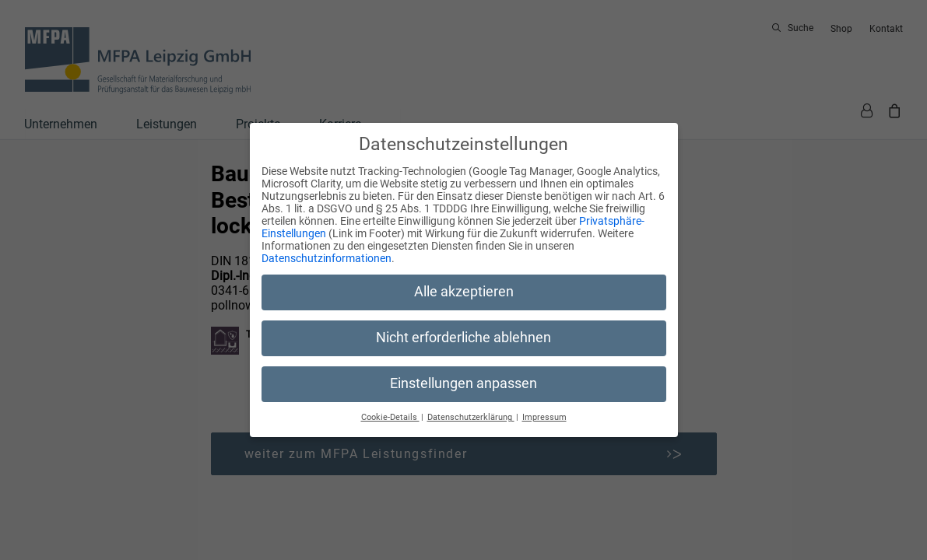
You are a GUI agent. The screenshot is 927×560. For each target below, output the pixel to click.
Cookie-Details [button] (390, 417)
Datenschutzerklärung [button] (471, 417)
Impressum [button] (544, 417)
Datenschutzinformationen (327, 258)
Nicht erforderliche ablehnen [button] (464, 338)
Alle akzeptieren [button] (464, 292)
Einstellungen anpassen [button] (464, 383)
